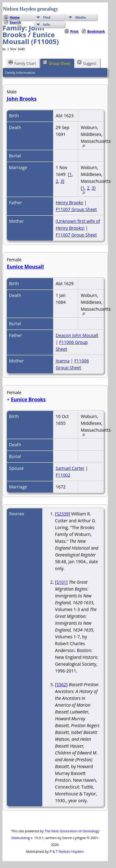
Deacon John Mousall (77, 335)
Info (46, 24)
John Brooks (22, 99)
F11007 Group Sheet (76, 209)
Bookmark (96, 31)
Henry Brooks (69, 202)
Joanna (63, 361)
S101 (61, 582)
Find (47, 17)
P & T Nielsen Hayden (67, 851)
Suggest (87, 63)
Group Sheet (57, 63)
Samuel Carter (70, 468)
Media (80, 17)
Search (15, 22)
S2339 (62, 514)
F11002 (63, 475)
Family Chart (22, 63)
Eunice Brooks (28, 399)
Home (15, 17)
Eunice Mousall (25, 267)
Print (74, 31)
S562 (61, 684)
